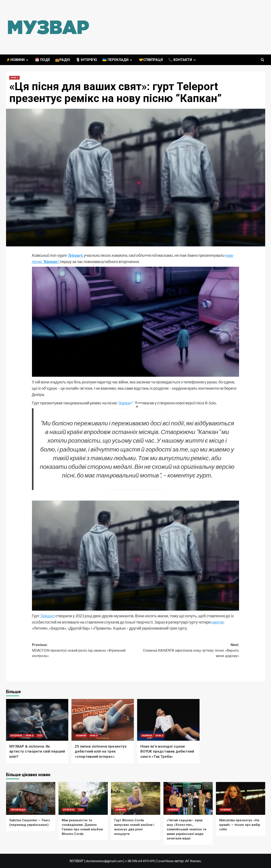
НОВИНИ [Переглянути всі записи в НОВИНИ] (81, 736)
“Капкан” (125, 403)
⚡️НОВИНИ (18, 60)
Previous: (84, 651)
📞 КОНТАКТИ (183, 60)
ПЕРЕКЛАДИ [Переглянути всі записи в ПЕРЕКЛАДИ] (18, 810)
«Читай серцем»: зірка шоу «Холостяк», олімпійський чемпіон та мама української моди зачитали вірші (186, 829)
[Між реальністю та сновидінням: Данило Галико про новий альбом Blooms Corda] (83, 798)
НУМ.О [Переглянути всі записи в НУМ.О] (14, 78)
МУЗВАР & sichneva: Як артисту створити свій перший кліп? (37, 752)
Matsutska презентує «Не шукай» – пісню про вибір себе (240, 825)
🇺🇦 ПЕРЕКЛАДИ (118, 60)
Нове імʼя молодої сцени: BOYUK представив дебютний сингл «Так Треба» (167, 752)
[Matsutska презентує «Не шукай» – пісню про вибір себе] (241, 798)
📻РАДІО (63, 60)
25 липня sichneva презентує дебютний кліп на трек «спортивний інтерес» (101, 752)
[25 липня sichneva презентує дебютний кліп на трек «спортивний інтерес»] (103, 720)
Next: (187, 651)
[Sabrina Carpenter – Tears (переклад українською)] (31, 798)
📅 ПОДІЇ (42, 60)
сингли (217, 622)
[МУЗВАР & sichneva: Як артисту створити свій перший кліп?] (37, 720)
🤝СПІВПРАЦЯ (151, 60)
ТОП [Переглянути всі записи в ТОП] (40, 736)
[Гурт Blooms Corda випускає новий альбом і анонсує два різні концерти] (136, 798)
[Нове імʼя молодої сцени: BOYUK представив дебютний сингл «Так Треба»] (168, 720)
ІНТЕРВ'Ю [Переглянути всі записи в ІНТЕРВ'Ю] (16, 736)
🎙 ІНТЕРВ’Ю (86, 60)
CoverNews (165, 861)
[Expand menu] (27, 60)
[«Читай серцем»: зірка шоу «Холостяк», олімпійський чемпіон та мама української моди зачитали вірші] (188, 798)
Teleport (75, 255)
